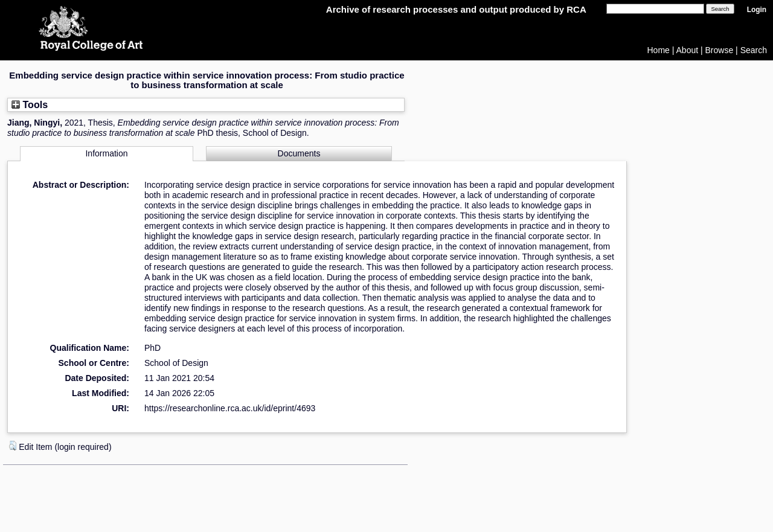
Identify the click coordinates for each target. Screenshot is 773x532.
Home (659, 50)
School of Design (176, 363)
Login (757, 10)
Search (754, 50)
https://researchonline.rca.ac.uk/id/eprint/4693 (230, 408)
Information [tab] (106, 153)
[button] (13, 446)
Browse (720, 50)
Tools (30, 104)
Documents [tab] (299, 153)
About (688, 50)
